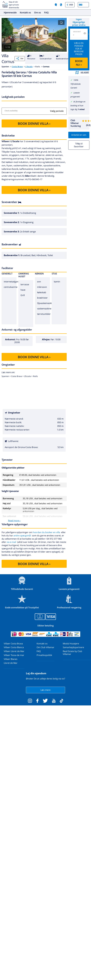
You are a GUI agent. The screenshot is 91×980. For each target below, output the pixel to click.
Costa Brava (17, 67)
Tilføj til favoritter (79, 145)
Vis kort (82, 73)
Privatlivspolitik (44, 655)
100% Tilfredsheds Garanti (76, 84)
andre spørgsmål (22, 536)
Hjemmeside (10, 13)
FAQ (46, 13)
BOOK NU (79, 63)
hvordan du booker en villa (46, 532)
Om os (38, 13)
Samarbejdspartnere (73, 647)
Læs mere (45, 690)
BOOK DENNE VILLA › (34, 123)
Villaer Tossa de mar (14, 655)
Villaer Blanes (11, 659)
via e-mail (11, 542)
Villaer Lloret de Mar (14, 651)
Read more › (14, 521)
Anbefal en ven (79, 135)
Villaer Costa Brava (13, 644)
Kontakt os (25, 13)
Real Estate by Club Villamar (72, 653)
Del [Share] (20, 59)
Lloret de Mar (11, 663)
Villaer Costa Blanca (14, 647)
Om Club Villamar (45, 647)
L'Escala (29, 67)
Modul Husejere (71, 644)
